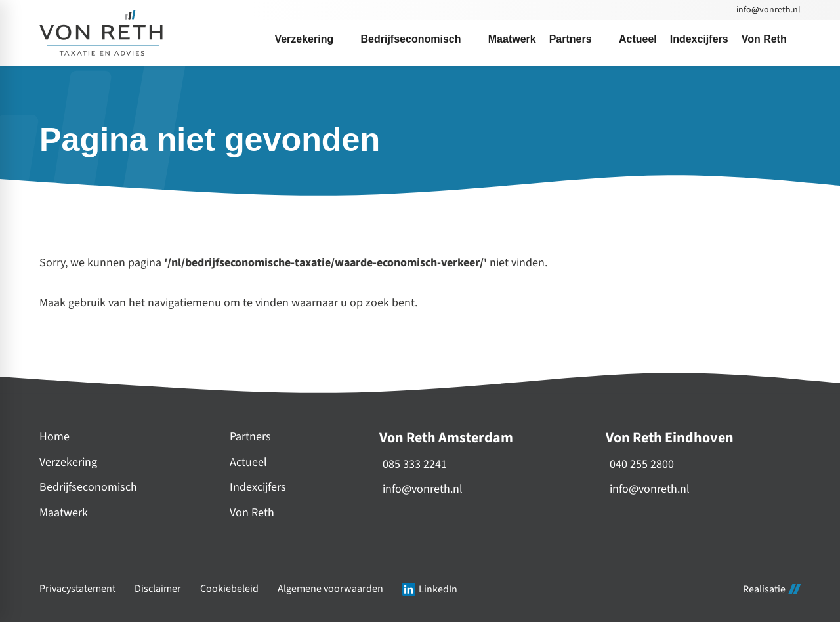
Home (54, 437)
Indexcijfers (258, 487)
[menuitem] (311, 39)
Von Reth (252, 513)
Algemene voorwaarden (330, 589)
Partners (250, 437)
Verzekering (68, 462)
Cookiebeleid (229, 589)
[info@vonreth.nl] (767, 10)
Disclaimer (158, 589)
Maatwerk (64, 513)
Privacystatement (77, 589)
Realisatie (772, 589)
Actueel (248, 462)
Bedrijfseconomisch (88, 487)
